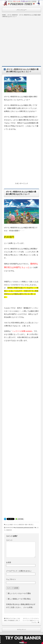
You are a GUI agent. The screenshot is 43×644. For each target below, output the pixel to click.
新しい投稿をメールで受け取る (19, 599)
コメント (9, 540)
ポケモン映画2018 (19, 525)
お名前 (9, 562)
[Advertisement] (21, 40)
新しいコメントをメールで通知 (19, 593)
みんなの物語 (9, 525)
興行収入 (31, 525)
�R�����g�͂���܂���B (24, 528)
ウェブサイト (11, 579)
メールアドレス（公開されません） (19, 571)
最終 (26, 525)
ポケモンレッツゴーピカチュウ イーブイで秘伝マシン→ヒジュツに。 (31, 620)
